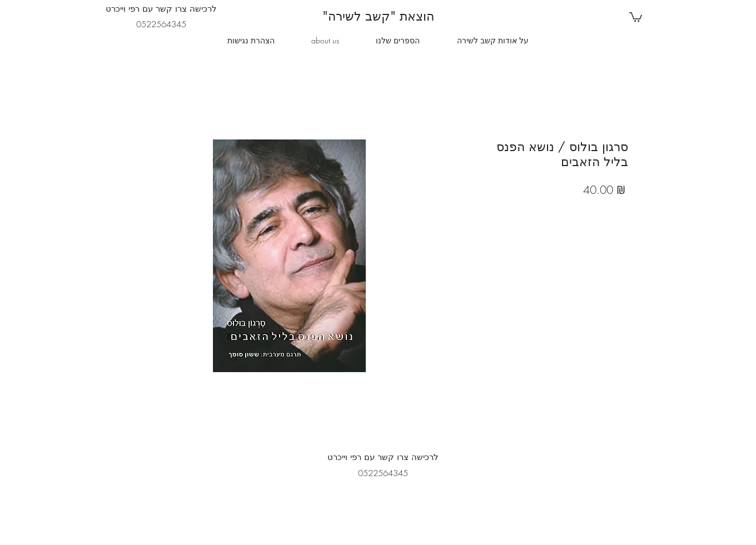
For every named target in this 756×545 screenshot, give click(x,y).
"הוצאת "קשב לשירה (378, 16)
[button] (636, 16)
